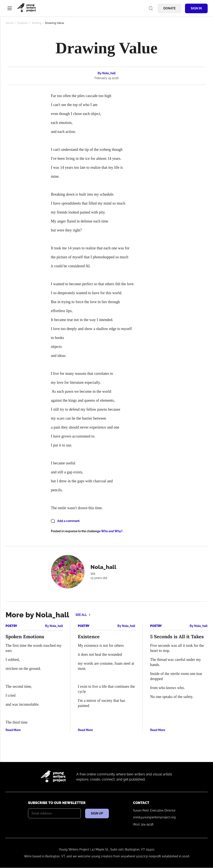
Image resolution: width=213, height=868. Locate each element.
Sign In (196, 8)
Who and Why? (112, 531)
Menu (10, 8)
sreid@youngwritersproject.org (154, 817)
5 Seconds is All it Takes (177, 637)
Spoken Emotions (25, 637)
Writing (36, 23)
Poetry (11, 626)
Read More (13, 730)
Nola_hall (109, 73)
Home (10, 23)
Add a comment (68, 521)
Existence (89, 637)
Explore (23, 23)
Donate (169, 8)
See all (81, 615)
